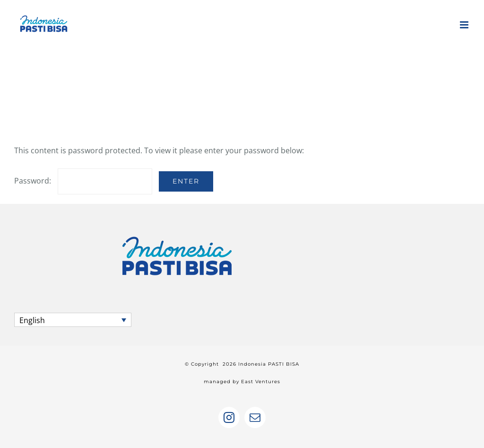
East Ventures (261, 382)
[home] (177, 231)
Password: (83, 181)
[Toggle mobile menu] (465, 25)
